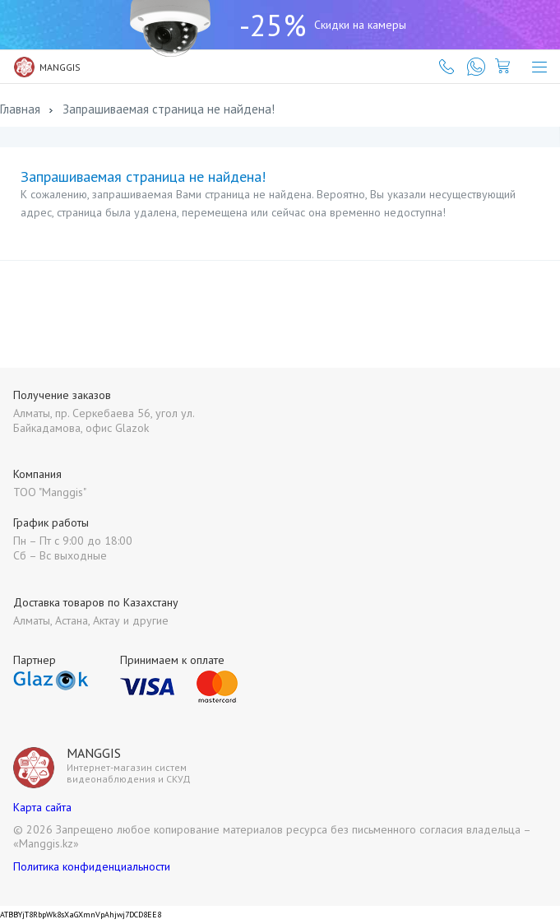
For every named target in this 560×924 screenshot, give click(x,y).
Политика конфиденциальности (92, 866)
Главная (20, 109)
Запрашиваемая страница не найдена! (169, 109)
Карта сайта (42, 807)
